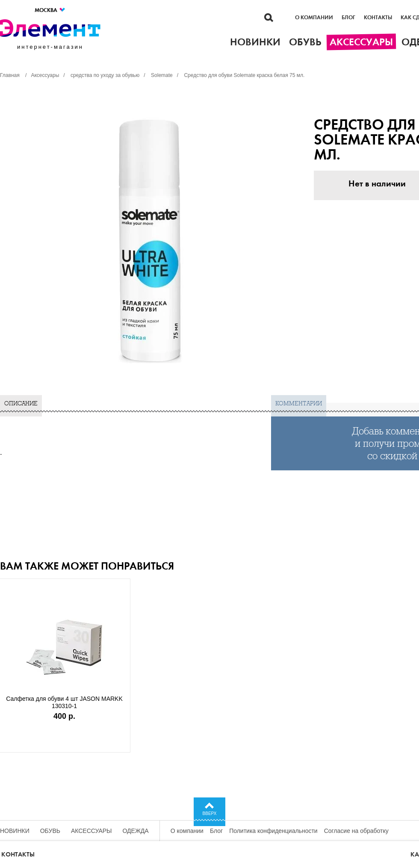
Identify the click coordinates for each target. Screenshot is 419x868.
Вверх (210, 813)
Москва (50, 10)
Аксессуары (91, 831)
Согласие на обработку (356, 831)
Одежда (136, 831)
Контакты (378, 18)
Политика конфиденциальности (273, 831)
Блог (348, 18)
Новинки (15, 831)
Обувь (50, 831)
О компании (314, 18)
